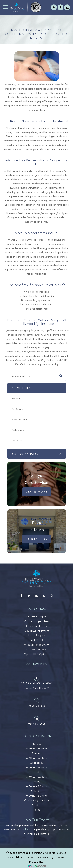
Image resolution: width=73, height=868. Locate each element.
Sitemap (60, 857)
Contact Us (17, 440)
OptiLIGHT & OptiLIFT (36, 654)
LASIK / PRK (37, 640)
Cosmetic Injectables (36, 621)
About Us (16, 399)
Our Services (18, 409)
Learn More (37, 492)
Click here (25, 829)
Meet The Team (20, 419)
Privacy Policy (45, 857)
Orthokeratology (36, 649)
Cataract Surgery (36, 616)
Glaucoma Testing (36, 626)
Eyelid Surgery (36, 635)
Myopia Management (37, 645)
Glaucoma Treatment (37, 631)
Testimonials (18, 430)
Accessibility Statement (22, 857)
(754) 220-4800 (36, 706)
